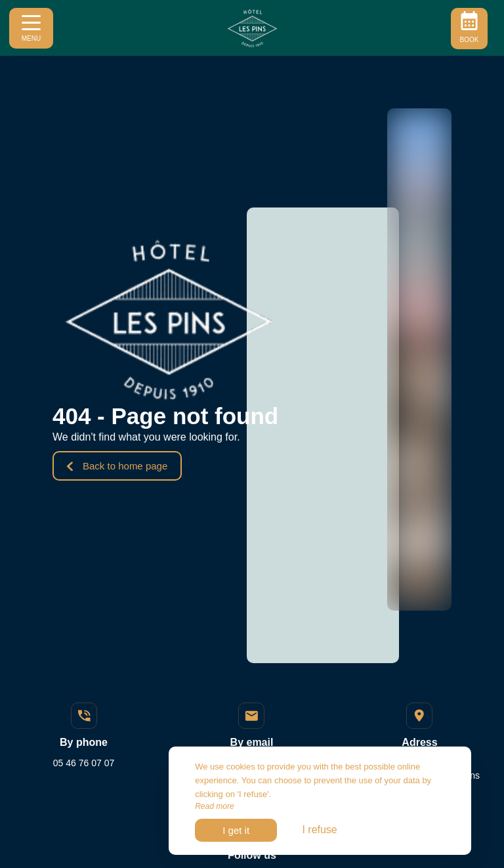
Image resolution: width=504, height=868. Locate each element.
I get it (236, 830)
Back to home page (117, 466)
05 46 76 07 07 (84, 763)
